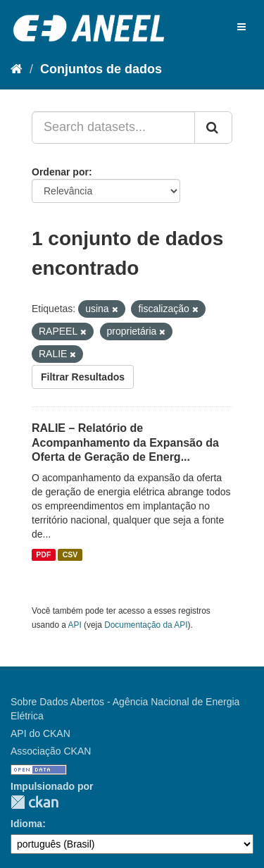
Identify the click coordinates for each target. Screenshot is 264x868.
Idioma (26, 824)
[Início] (17, 69)
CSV (70, 554)
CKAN (34, 802)
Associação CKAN (51, 751)
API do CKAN (40, 733)
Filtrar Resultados (83, 377)
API (75, 625)
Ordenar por (60, 172)
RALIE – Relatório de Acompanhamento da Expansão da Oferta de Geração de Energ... (125, 443)
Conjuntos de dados (101, 69)
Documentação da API (146, 625)
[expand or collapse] (241, 27)
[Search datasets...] (113, 128)
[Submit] (213, 128)
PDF (43, 554)
